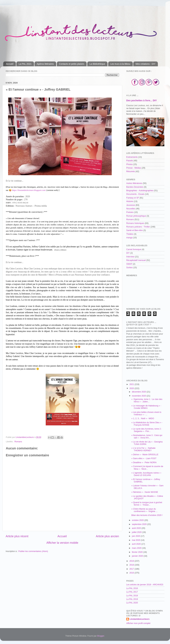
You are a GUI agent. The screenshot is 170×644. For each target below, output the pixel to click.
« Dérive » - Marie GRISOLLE (145, 455)
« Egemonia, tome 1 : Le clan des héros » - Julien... (147, 400)
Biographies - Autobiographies (140, 191)
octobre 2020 (138, 520)
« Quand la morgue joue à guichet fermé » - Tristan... (147, 504)
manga (129, 238)
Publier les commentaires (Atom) (33, 551)
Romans (18, 442)
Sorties (129, 268)
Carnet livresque (134, 249)
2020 (132, 388)
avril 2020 (137, 544)
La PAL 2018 (132, 596)
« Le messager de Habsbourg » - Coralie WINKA (146, 407)
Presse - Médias (134, 168)
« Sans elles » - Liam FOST (144, 458)
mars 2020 (137, 548)
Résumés (131, 171)
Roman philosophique (136, 216)
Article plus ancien (107, 536)
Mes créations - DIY (145, 64)
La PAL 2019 (132, 599)
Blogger (101, 636)
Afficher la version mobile (62, 543)
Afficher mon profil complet (138, 623)
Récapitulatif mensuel (136, 260)
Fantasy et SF (133, 198)
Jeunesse (131, 205)
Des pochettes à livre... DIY (142, 100)
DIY (128, 253)
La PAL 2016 (132, 588)
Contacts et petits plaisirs (72, 64)
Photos (129, 164)
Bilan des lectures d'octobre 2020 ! (147, 515)
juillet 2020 (137, 532)
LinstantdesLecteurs (139, 619)
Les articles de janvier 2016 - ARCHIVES (145, 585)
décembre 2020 (139, 392)
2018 (132, 565)
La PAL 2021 (25, 64)
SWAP (129, 264)
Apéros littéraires (45, 64)
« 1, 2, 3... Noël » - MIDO (143, 418)
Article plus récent (17, 536)
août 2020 (137, 528)
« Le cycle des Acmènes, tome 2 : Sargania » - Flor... (147, 430)
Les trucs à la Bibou (120, 64)
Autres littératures (134, 183)
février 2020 (138, 552)
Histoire (130, 201)
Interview (130, 257)
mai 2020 (136, 540)
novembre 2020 (139, 396)
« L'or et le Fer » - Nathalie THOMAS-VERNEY (143, 449)
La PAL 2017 (132, 592)
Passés (130, 161)
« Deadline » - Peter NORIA (144, 462)
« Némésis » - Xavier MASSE (145, 492)
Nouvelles (131, 209)
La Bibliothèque (97, 64)
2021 (132, 384)
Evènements (132, 157)
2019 (132, 561)
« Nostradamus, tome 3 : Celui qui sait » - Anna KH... (147, 437)
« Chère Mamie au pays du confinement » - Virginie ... (144, 510)
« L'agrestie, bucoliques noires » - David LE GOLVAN (147, 474)
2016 (132, 573)
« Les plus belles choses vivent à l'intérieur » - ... (146, 413)
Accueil (10, 64)
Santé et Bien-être (135, 230)
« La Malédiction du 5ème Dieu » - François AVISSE (147, 424)
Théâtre (130, 234)
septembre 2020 (140, 524)
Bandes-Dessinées (135, 187)
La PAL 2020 (132, 603)
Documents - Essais (135, 194)
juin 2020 (136, 536)
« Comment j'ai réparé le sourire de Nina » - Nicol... (147, 468)
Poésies (130, 212)
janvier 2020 (138, 556)
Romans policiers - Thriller (138, 227)
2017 (132, 569)
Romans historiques (135, 223)
